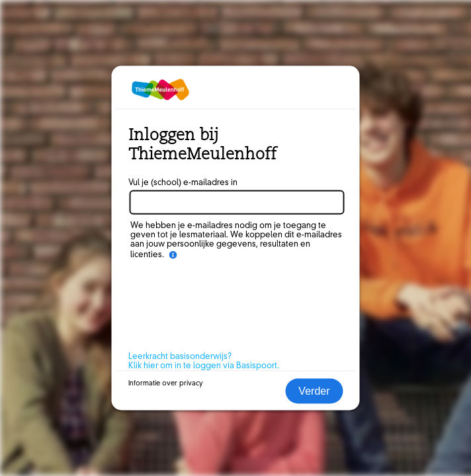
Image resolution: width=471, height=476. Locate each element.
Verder (314, 391)
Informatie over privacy (166, 383)
